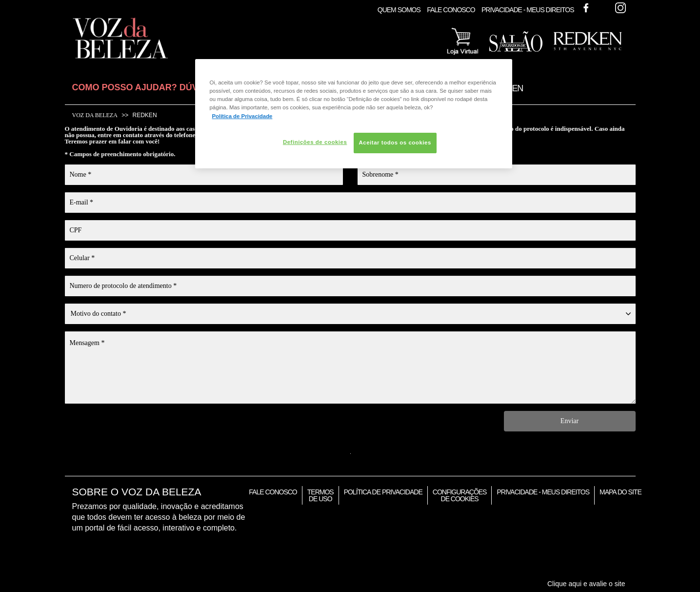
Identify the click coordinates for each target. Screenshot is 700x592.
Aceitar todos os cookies (395, 143)
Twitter (603, 8)
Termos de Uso (320, 495)
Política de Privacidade (383, 492)
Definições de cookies (315, 142)
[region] (354, 113)
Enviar (570, 421)
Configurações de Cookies (460, 495)
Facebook (586, 8)
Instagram (620, 8)
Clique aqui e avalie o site (586, 584)
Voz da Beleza (95, 115)
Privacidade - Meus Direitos (528, 10)
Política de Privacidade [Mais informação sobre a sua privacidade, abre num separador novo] (242, 116)
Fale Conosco (451, 10)
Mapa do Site (620, 492)
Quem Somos (399, 10)
